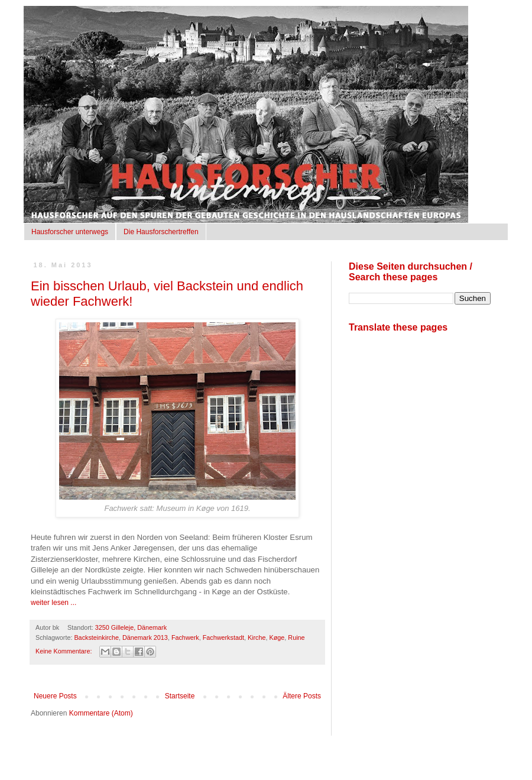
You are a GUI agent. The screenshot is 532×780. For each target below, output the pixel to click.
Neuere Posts (55, 696)
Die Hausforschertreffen (161, 232)
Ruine (296, 637)
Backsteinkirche (96, 637)
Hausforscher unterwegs (70, 232)
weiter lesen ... (53, 603)
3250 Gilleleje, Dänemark (131, 627)
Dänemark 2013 (145, 637)
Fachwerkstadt (223, 637)
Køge (277, 637)
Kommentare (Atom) (101, 713)
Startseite (180, 696)
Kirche (257, 637)
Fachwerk (185, 637)
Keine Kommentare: (64, 651)
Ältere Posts (302, 696)
